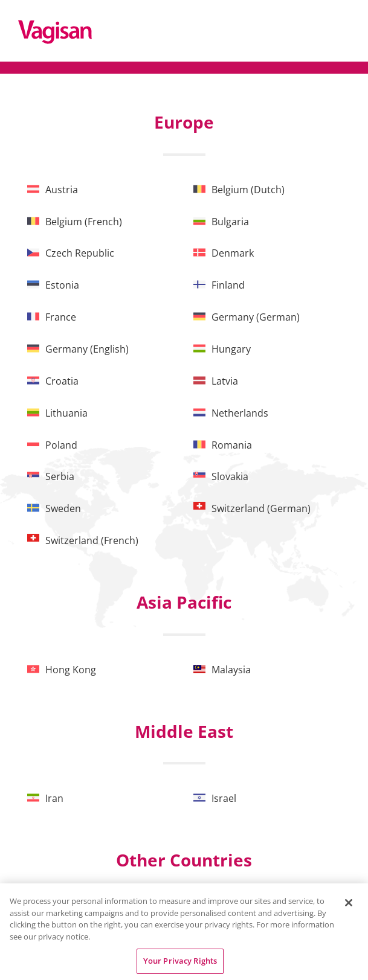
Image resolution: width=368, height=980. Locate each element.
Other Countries (184, 860)
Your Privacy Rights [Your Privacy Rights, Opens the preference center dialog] (180, 961)
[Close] (349, 903)
